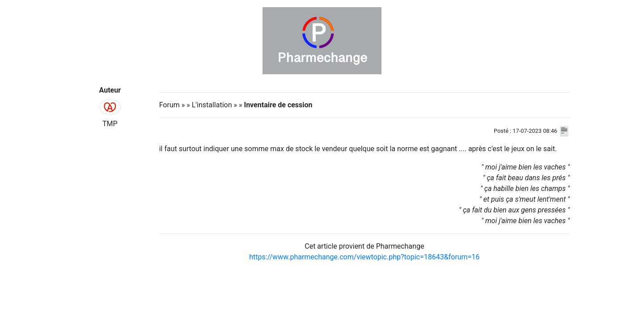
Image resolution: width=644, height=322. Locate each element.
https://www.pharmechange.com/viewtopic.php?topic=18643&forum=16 (364, 257)
